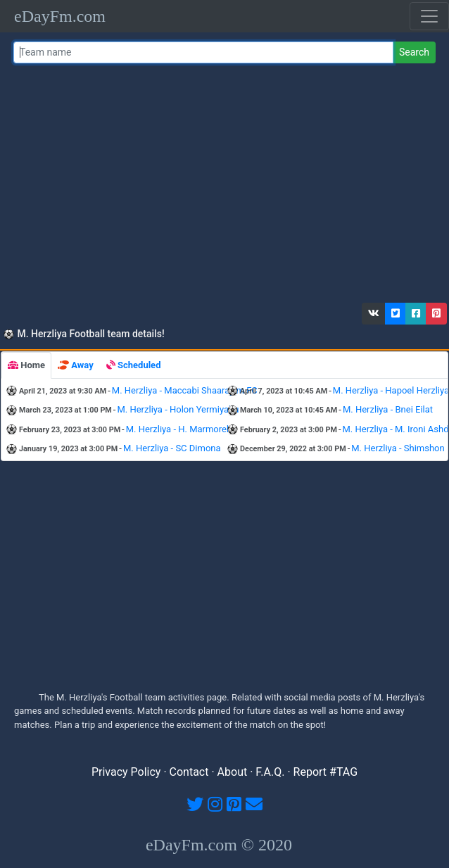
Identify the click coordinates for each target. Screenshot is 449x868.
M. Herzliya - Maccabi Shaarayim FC (185, 390)
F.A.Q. (270, 772)
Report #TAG (326, 772)
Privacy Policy (126, 772)
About (233, 772)
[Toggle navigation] (429, 16)
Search (414, 52)
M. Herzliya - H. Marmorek (179, 429)
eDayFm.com (60, 16)
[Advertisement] (222, 187)
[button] (374, 314)
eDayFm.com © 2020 (219, 845)
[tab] (26, 365)
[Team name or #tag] (203, 52)
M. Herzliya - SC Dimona (172, 448)
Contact (189, 772)
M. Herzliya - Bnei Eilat (388, 409)
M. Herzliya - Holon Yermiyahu (178, 409)
